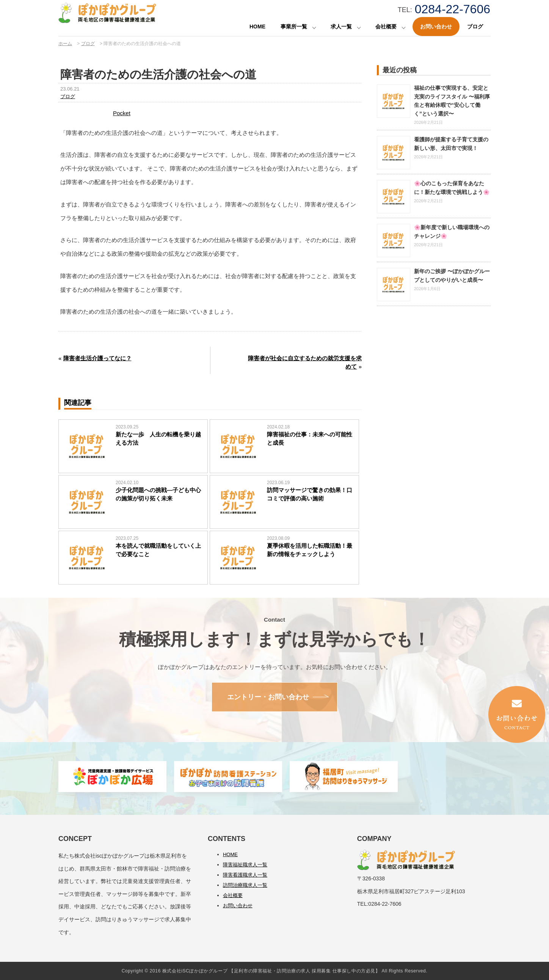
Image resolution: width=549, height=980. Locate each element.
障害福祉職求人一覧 (245, 865)
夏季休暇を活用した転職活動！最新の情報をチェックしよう (310, 550)
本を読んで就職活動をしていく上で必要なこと (158, 550)
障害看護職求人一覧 (245, 875)
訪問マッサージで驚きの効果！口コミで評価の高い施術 (310, 494)
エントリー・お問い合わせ (268, 697)
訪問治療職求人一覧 (245, 885)
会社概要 (386, 27)
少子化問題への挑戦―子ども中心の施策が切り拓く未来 (158, 494)
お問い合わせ (436, 27)
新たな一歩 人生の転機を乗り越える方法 (158, 439)
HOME (257, 27)
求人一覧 (341, 27)
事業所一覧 (294, 27)
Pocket (122, 113)
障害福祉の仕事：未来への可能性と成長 (310, 439)
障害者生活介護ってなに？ (97, 358)
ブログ (475, 27)
